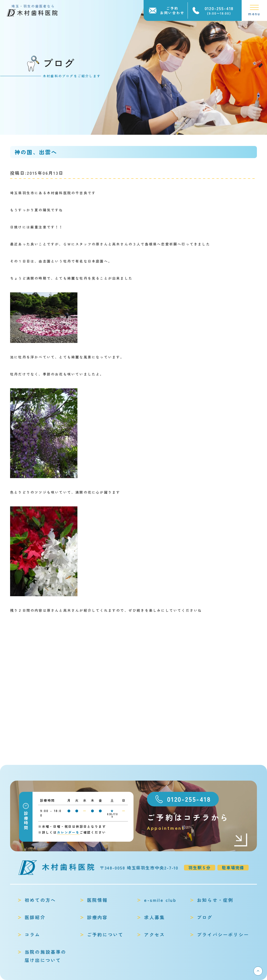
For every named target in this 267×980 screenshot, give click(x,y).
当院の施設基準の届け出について (46, 956)
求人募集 (154, 917)
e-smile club (160, 900)
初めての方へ (40, 900)
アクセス (154, 935)
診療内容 (97, 917)
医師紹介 (35, 917)
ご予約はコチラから (197, 822)
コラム (33, 935)
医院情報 (97, 900)
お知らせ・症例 (215, 900)
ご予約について (105, 935)
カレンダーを (68, 832)
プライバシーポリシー (223, 935)
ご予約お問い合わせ (172, 10)
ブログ (205, 917)
